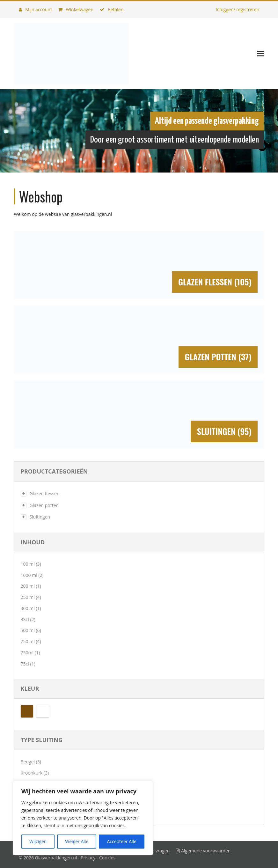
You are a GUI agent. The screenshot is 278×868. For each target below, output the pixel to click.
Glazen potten (44, 505)
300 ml (28, 608)
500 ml (28, 630)
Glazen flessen (45, 493)
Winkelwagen (76, 9)
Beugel (28, 762)
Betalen (112, 9)
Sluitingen (40, 517)
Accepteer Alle (122, 841)
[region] (83, 818)
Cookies (107, 858)
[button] (260, 54)
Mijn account (35, 9)
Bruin (27, 711)
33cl (25, 619)
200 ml (28, 586)
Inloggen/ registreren (237, 9)
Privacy (88, 858)
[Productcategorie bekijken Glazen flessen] (139, 265)
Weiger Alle (77, 841)
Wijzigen (38, 841)
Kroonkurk (32, 773)
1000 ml (29, 575)
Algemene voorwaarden (203, 851)
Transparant (43, 711)
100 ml (28, 564)
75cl (25, 664)
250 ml (28, 597)
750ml (27, 653)
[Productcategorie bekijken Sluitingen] (139, 415)
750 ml (28, 641)
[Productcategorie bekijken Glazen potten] (139, 340)
